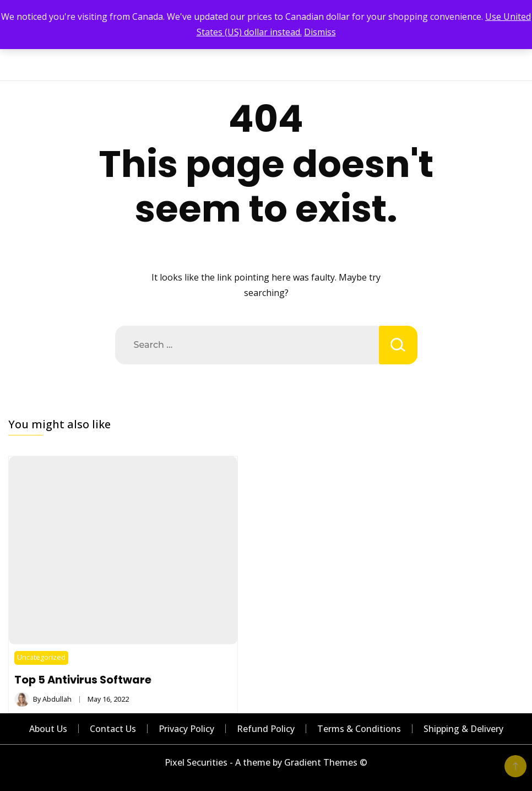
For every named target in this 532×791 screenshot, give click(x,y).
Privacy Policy (186, 729)
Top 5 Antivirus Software (83, 680)
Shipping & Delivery (463, 729)
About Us (48, 729)
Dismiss (320, 32)
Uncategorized (41, 657)
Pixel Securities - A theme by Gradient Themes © (266, 762)
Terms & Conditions (359, 729)
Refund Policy (266, 729)
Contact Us (113, 729)
